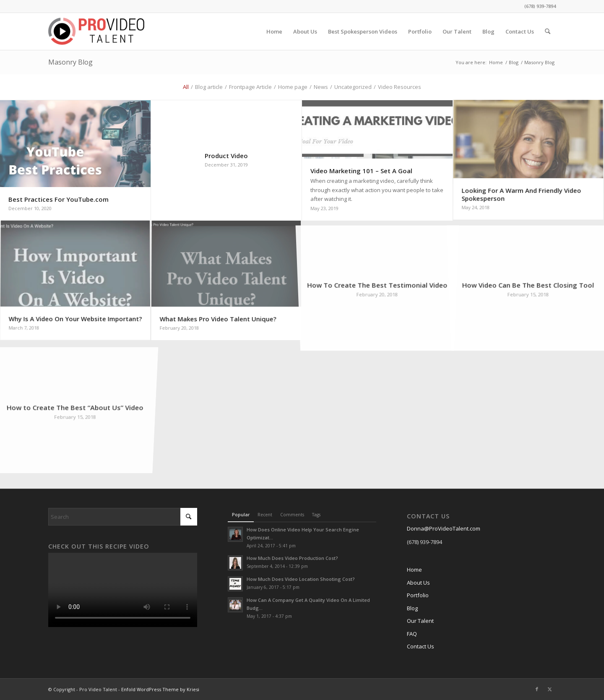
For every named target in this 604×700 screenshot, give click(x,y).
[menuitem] (274, 31)
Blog (412, 608)
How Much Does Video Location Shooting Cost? (301, 579)
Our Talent (420, 621)
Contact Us (420, 646)
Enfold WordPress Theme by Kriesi (160, 689)
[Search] (548, 31)
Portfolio (418, 595)
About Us (418, 583)
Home (414, 570)
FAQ (412, 634)
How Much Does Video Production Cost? (292, 558)
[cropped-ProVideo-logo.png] (96, 31)
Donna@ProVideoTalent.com (444, 528)
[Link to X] (549, 689)
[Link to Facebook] (537, 689)
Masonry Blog (70, 62)
